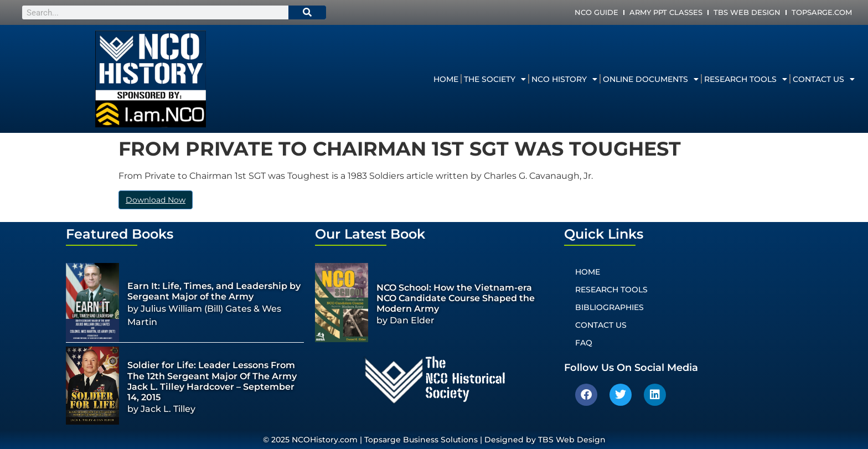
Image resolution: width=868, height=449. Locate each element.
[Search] (307, 12)
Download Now (156, 200)
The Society (495, 79)
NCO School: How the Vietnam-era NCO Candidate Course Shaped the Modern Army (456, 298)
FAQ (584, 343)
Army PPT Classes (666, 12)
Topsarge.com (822, 12)
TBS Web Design (747, 12)
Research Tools (746, 79)
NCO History (564, 79)
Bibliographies (609, 307)
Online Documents (651, 79)
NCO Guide (596, 12)
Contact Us (824, 79)
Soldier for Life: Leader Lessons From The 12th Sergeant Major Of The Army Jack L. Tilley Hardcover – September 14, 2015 (212, 381)
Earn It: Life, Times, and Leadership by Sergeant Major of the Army (214, 291)
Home (446, 79)
